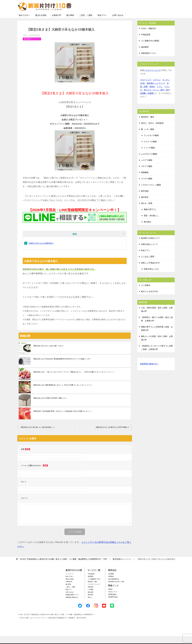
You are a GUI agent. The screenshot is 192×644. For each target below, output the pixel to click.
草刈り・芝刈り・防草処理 (152, 131)
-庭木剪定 (90, 603)
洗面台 (152, 94)
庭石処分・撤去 (148, 125)
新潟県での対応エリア (150, 246)
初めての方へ (24, 23)
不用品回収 (146, 42)
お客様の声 (56, 23)
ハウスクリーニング (152, 78)
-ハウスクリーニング (94, 592)
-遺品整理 (90, 584)
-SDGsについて (113, 600)
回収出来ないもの (151, 277)
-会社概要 (111, 582)
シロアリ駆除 (147, 168)
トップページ (70, 582)
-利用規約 (111, 584)
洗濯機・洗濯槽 (147, 101)
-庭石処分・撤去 (92, 589)
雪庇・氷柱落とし (151, 223)
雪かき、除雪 (147, 211)
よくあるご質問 (148, 264)
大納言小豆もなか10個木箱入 (41, 251)
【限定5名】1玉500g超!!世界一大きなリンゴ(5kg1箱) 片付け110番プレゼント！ (62, 419)
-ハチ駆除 (90, 597)
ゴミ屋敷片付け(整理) (150, 49)
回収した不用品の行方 (150, 271)
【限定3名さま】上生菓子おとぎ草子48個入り (112, 435)
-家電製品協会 (112, 602)
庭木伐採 (145, 199)
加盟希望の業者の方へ (149, 372)
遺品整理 (145, 55)
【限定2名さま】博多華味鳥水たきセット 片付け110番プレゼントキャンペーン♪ (63, 393)
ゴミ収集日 (146, 293)
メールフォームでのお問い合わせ (150, 16)
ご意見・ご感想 (86, 23)
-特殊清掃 (90, 595)
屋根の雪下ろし (150, 217)
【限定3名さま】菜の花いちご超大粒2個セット (37, 435)
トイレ (160, 94)
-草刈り (90, 605)
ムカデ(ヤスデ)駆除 (149, 162)
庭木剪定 (145, 205)
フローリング (146, 88)
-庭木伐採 (90, 600)
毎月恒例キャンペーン (32, 47)
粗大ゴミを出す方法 (149, 299)
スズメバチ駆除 (150, 149)
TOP (63, 567)
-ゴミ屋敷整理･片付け (94, 587)
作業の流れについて (149, 252)
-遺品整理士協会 (113, 605)
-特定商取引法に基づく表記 (116, 589)
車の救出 (147, 230)
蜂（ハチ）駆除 (148, 137)
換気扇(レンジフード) (156, 91)
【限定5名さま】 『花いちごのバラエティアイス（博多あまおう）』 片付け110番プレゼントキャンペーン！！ (74, 380)
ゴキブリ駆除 (147, 174)
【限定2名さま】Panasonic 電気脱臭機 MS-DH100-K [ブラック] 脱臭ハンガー (62, 367)
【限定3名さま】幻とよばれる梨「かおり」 (49, 354)
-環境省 (110, 597)
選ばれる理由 (41, 23)
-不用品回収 (91, 582)
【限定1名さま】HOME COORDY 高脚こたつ (50, 406)
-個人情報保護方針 (114, 587)
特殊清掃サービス (149, 61)
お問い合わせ (118, 23)
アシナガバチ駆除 (151, 143)
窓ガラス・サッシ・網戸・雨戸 (157, 98)
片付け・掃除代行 (149, 36)
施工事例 (70, 23)
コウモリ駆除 (147, 186)
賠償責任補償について (72, 603)
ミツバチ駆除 (149, 156)
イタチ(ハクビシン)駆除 (151, 193)
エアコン (157, 88)
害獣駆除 (145, 180)
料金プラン (102, 23)
